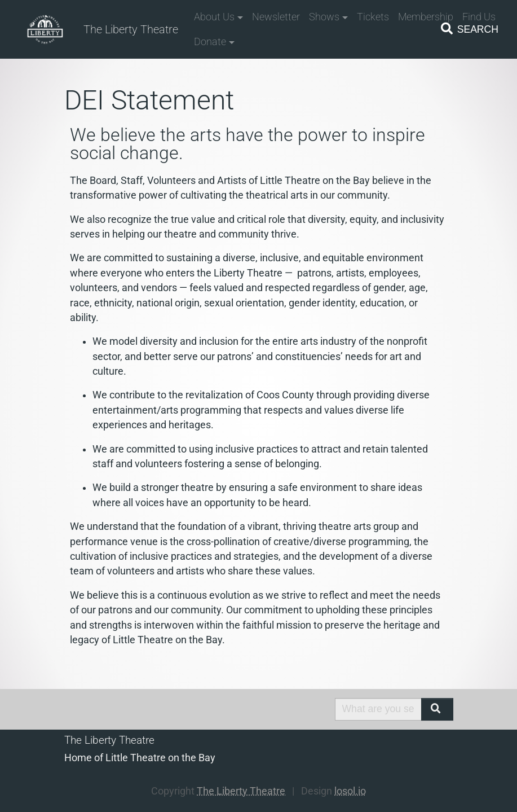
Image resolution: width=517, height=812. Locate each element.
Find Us (479, 17)
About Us (214, 17)
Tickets (373, 17)
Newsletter (276, 17)
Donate (210, 42)
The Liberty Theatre (131, 29)
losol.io (350, 791)
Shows (324, 17)
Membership (426, 17)
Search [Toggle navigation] (469, 29)
